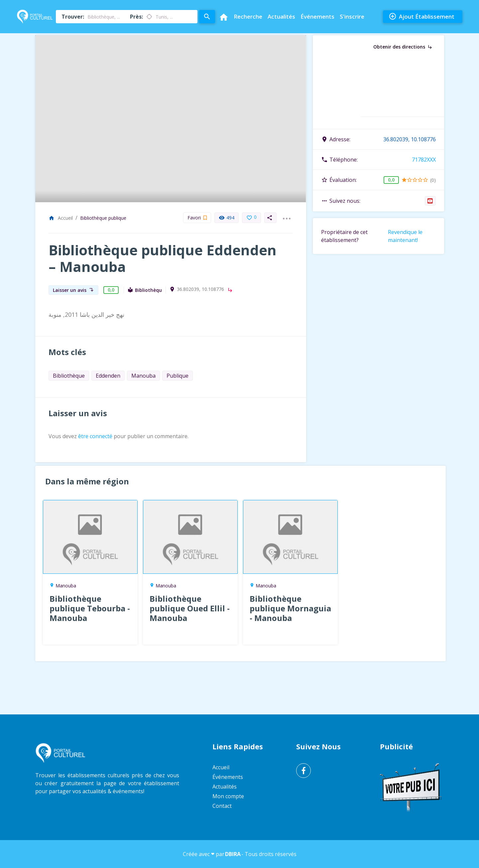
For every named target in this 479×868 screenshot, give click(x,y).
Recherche (248, 16)
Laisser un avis (73, 290)
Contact (222, 806)
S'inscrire (352, 16)
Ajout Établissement (421, 17)
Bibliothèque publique (103, 218)
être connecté (95, 436)
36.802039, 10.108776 (200, 289)
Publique (178, 376)
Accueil (61, 218)
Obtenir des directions (403, 47)
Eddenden (108, 376)
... (286, 214)
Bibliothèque (69, 376)
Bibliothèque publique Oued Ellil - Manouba (190, 608)
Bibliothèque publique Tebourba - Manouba (90, 608)
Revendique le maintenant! (405, 236)
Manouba (143, 376)
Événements (317, 16)
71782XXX (424, 160)
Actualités (281, 16)
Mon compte (228, 796)
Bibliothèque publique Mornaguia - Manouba (290, 608)
